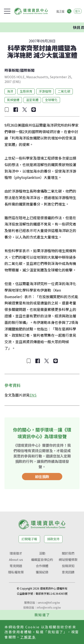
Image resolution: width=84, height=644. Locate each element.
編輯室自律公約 (42, 559)
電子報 (60, 11)
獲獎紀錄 (42, 572)
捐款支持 (53, 539)
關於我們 (68, 553)
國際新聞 (27, 70)
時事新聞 (12, 70)
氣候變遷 (13, 100)
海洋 (10, 91)
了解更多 (28, 637)
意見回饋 (68, 572)
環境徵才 (16, 553)
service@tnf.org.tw (49, 602)
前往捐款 (42, 477)
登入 (78, 11)
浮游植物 (45, 91)
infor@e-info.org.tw (49, 607)
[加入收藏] (7, 110)
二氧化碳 (64, 91)
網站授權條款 (68, 559)
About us (16, 559)
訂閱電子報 (29, 539)
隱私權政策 (16, 572)
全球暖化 (51, 100)
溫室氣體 (32, 100)
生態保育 (26, 91)
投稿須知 (68, 566)
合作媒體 (42, 566)
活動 (42, 553)
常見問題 (16, 566)
